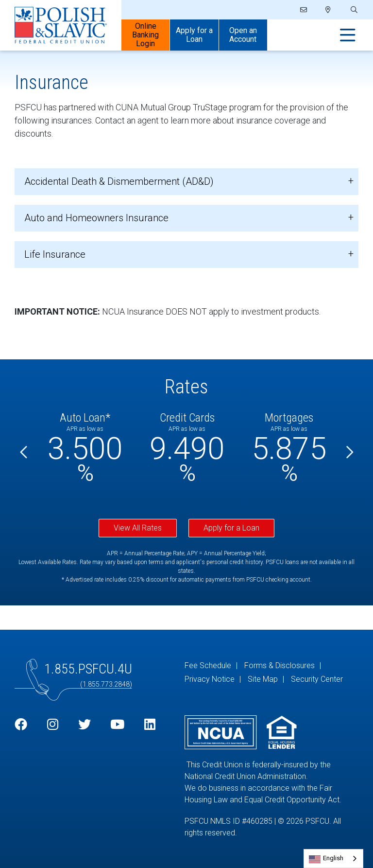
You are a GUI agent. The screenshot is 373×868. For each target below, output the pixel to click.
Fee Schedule (208, 665)
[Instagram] (53, 725)
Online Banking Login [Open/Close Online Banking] (145, 35)
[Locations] (328, 10)
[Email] (304, 10)
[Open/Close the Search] (353, 10)
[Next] (349, 453)
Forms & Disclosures (280, 665)
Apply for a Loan (231, 528)
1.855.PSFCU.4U (88, 669)
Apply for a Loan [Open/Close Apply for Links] (194, 35)
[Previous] (24, 453)
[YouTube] (117, 725)
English (333, 858)
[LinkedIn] (150, 725)
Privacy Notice (210, 679)
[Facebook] (21, 725)
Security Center (317, 679)
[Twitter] (85, 725)
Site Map (263, 679)
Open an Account (243, 35)
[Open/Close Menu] (348, 35)
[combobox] (333, 859)
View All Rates (138, 528)
